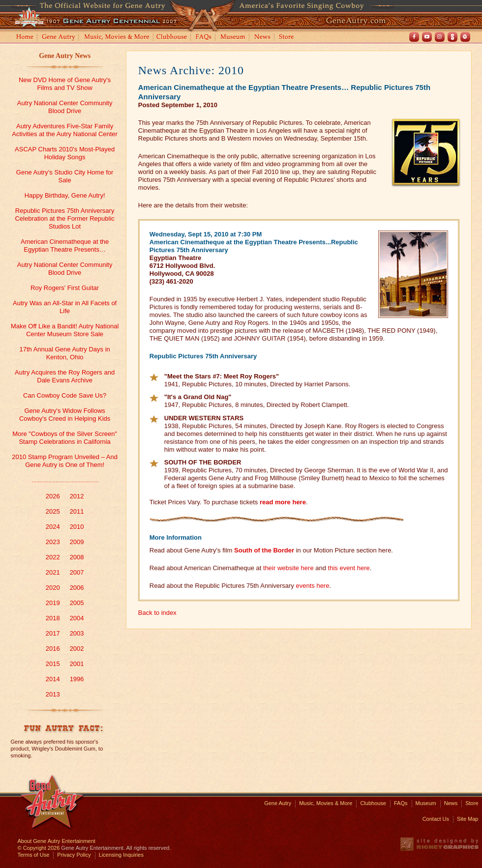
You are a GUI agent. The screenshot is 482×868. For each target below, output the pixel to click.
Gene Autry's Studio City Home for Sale (65, 176)
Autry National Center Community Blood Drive (65, 107)
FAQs (204, 38)
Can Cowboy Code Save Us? (65, 395)
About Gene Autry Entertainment (57, 841)
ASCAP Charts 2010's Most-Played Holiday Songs (65, 153)
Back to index (157, 613)
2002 (77, 649)
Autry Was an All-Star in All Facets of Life (65, 307)
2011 (77, 511)
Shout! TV (452, 37)
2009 (77, 542)
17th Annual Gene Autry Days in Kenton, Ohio (64, 353)
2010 (77, 527)
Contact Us (436, 819)
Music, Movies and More (117, 38)
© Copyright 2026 (39, 848)
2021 (53, 572)
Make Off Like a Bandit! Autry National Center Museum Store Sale (65, 330)
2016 (53, 649)
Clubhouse (172, 38)
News (263, 38)
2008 (77, 557)
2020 (53, 588)
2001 (77, 664)
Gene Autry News (65, 56)
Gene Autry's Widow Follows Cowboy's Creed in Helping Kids (65, 415)
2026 (53, 496)
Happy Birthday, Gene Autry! (65, 195)
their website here (288, 568)
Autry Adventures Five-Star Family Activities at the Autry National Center (65, 130)
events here (312, 586)
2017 (53, 633)
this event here (349, 568)
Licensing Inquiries (121, 855)
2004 (77, 618)
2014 (53, 679)
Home (24, 38)
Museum (233, 38)
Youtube (427, 37)
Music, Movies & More (326, 803)
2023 (53, 542)
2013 (53, 694)
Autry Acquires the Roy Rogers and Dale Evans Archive (65, 376)
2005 (77, 603)
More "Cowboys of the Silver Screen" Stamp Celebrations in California (65, 438)
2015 (53, 664)
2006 (77, 588)
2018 (53, 618)
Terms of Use (34, 855)
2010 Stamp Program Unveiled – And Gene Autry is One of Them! (65, 461)
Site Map (467, 819)
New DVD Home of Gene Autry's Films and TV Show (65, 84)
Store (288, 38)
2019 (53, 603)
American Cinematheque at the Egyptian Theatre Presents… (65, 246)
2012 (77, 496)
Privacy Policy (74, 855)
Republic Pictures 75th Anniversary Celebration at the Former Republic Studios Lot (64, 218)
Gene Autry (59, 38)
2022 (53, 557)
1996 (77, 679)
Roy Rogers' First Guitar (65, 288)
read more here (283, 502)
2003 (77, 633)
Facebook (414, 37)
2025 (53, 511)
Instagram (440, 37)
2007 (77, 572)
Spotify (465, 37)
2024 (53, 527)
